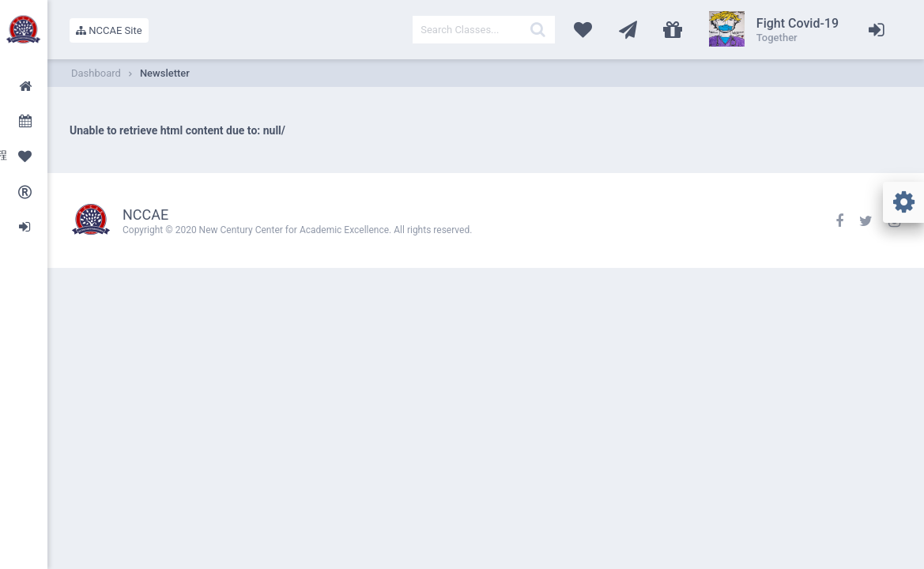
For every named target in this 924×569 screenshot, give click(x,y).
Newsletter (165, 73)
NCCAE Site (109, 30)
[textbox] (484, 30)
